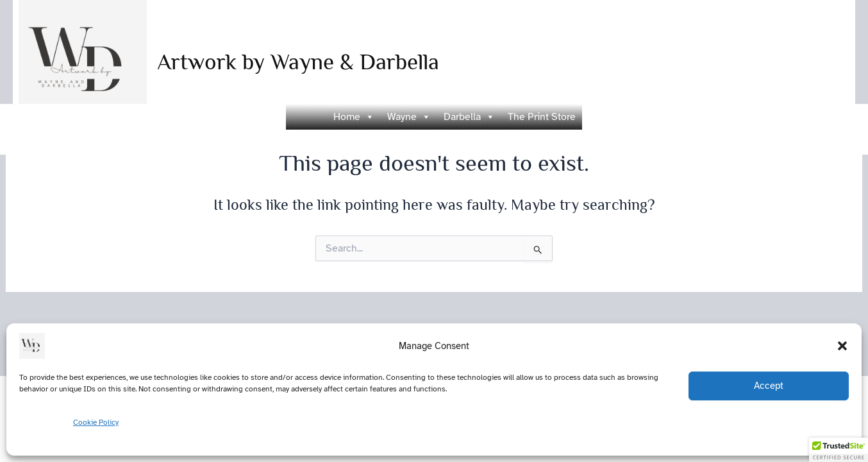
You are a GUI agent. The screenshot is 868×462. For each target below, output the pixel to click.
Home (354, 117)
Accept (769, 386)
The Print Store (542, 117)
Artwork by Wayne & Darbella (298, 62)
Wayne (409, 117)
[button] (842, 346)
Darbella (469, 117)
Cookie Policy (96, 422)
